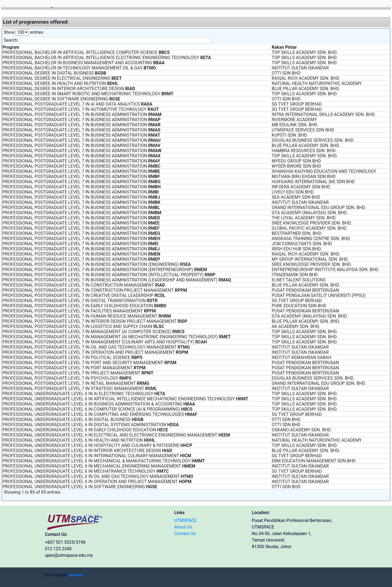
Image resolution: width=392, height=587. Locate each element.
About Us (183, 527)
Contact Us (185, 534)
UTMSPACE (185, 520)
